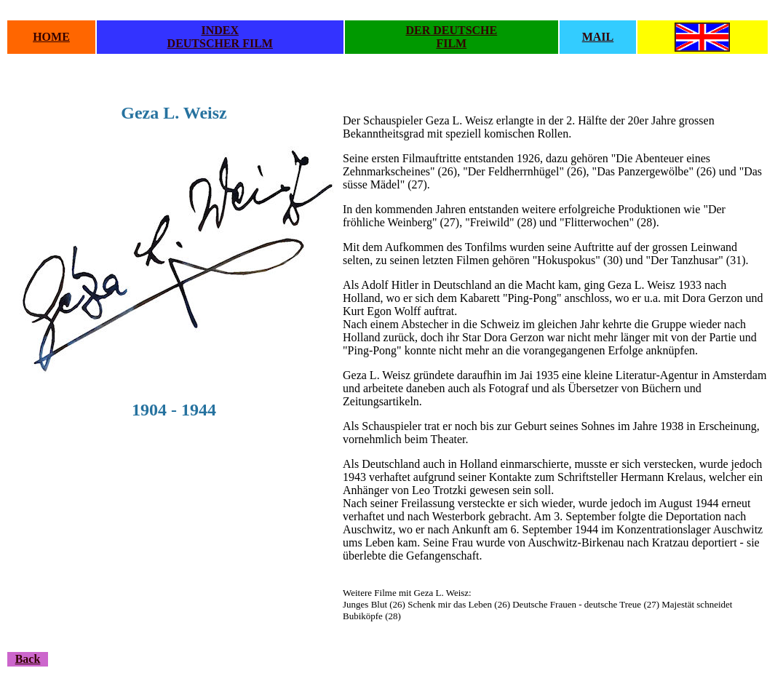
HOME (51, 37)
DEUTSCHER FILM (220, 43)
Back (28, 659)
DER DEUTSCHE (451, 30)
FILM (451, 43)
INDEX (220, 30)
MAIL (598, 37)
